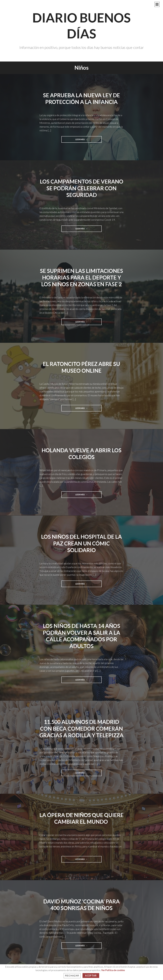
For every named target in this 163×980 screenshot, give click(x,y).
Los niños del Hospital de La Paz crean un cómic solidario (81, 543)
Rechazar (72, 976)
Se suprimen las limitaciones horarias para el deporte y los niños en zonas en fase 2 (81, 278)
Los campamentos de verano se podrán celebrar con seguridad (82, 188)
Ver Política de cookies (113, 970)
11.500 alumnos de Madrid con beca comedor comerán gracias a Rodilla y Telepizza (81, 729)
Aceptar (91, 976)
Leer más (87, 140)
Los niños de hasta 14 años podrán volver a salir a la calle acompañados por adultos (82, 636)
